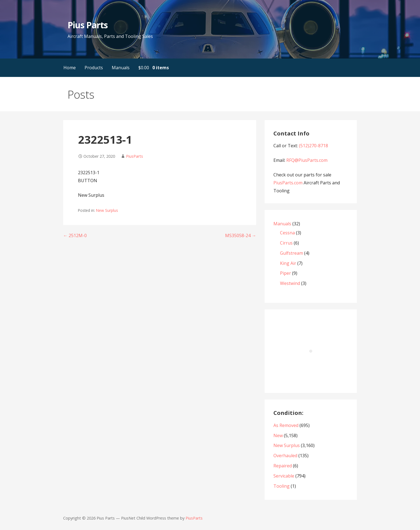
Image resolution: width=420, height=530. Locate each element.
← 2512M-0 (75, 235)
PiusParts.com (289, 183)
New (278, 435)
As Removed (286, 425)
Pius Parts (87, 25)
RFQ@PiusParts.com (307, 160)
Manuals (121, 68)
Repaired (283, 466)
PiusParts (135, 156)
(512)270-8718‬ (313, 146)
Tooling (282, 486)
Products (94, 68)
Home (70, 68)
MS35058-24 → (241, 235)
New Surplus (107, 210)
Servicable (284, 476)
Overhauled (285, 456)
